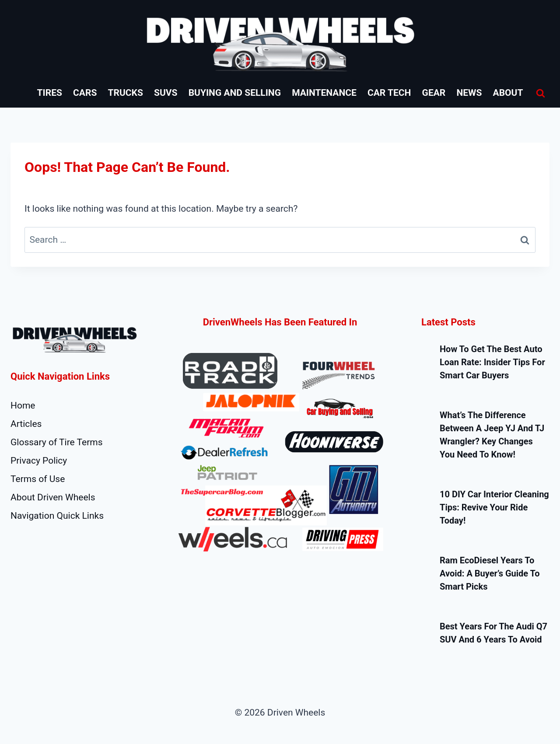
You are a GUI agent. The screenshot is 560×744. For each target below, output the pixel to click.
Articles (26, 424)
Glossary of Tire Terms (57, 442)
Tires (50, 93)
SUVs (166, 93)
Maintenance (324, 93)
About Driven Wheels (53, 497)
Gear (434, 93)
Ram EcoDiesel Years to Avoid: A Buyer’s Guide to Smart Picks (490, 573)
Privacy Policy (39, 461)
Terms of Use (38, 479)
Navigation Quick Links (57, 516)
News (469, 93)
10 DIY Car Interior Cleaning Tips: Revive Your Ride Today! (494, 507)
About (508, 93)
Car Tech (389, 93)
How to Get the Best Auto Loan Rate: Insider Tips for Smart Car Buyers (492, 362)
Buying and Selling (235, 93)
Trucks (126, 93)
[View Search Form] (540, 93)
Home (23, 405)
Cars (85, 93)
